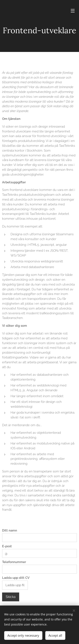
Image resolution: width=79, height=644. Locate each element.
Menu (73, 11)
